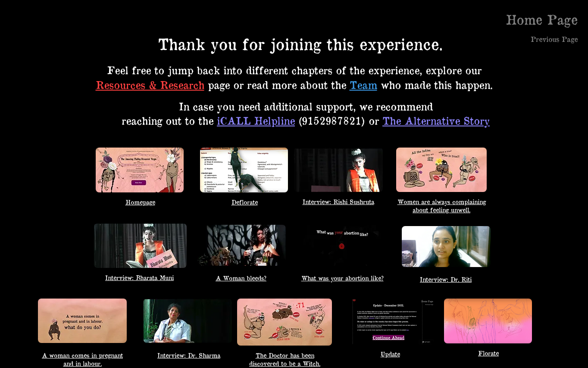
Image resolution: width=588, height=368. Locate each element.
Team (363, 85)
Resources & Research (150, 85)
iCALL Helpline (256, 120)
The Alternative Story (436, 120)
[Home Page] (542, 19)
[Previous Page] (554, 39)
